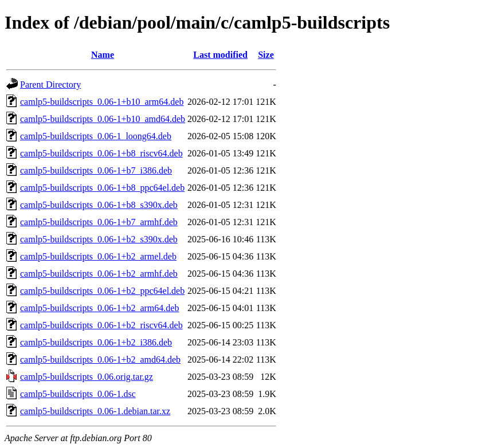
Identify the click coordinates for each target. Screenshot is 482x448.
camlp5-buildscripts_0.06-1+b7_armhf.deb (99, 222)
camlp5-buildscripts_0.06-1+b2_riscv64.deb (101, 325)
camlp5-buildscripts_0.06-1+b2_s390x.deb (99, 239)
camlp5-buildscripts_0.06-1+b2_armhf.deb (99, 274)
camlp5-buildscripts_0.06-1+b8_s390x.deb (99, 205)
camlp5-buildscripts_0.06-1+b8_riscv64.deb (101, 153)
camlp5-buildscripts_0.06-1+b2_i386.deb (96, 342)
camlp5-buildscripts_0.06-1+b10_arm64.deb (102, 102)
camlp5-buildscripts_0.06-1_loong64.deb (96, 136)
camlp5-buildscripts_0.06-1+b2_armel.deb (98, 256)
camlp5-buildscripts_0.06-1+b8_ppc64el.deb (102, 188)
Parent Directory (50, 85)
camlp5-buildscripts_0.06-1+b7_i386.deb (96, 170)
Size (266, 55)
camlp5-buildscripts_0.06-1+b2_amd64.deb (100, 359)
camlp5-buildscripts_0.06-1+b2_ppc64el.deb (102, 291)
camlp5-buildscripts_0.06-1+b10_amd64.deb (103, 119)
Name (103, 55)
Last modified (220, 55)
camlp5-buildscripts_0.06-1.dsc (78, 394)
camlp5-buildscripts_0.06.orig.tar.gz (87, 377)
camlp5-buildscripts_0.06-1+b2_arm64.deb (99, 308)
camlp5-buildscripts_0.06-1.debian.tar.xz (95, 411)
